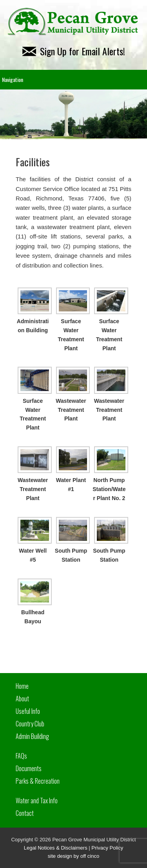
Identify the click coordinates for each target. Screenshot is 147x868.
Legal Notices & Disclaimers (56, 848)
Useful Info (28, 711)
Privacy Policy (107, 848)
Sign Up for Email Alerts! (74, 51)
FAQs (21, 756)
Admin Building (32, 736)
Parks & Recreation (38, 781)
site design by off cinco (73, 856)
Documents (29, 768)
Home (22, 686)
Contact (25, 813)
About (22, 699)
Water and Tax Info (37, 801)
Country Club (30, 724)
